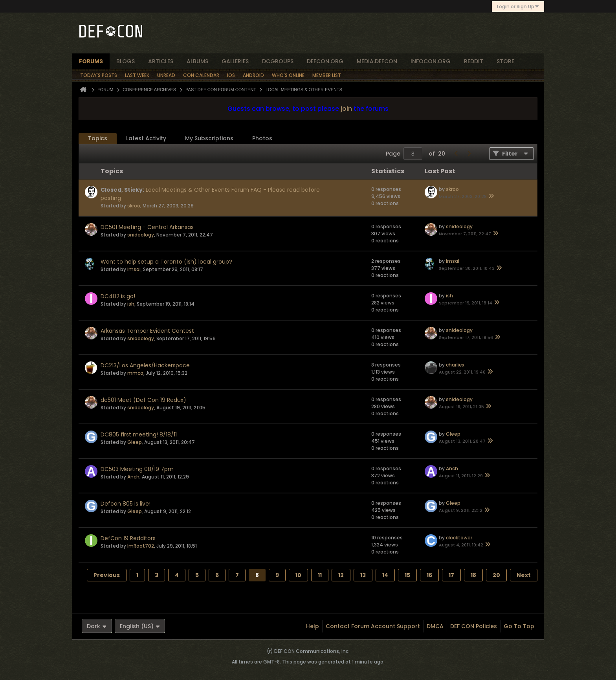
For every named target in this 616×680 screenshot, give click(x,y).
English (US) (140, 626)
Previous (107, 575)
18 (473, 575)
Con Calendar (201, 75)
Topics (98, 138)
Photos (262, 138)
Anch (133, 477)
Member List (327, 75)
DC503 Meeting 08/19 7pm (137, 469)
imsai (134, 269)
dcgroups (278, 61)
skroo (134, 206)
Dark (97, 626)
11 (320, 575)
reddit (474, 61)
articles (161, 61)
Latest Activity (146, 138)
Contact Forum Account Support (373, 626)
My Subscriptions (209, 138)
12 (341, 575)
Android (253, 75)
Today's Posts (99, 75)
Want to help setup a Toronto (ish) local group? (166, 262)
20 (496, 575)
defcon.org (325, 61)
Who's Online (288, 75)
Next (524, 575)
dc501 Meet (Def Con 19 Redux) (143, 400)
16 (429, 575)
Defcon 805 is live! (126, 504)
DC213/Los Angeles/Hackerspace (145, 365)
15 (407, 575)
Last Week (137, 75)
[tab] (98, 138)
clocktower (459, 538)
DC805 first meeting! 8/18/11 (139, 434)
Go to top (519, 626)
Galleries (235, 61)
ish (131, 304)
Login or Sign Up (518, 6)
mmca (135, 373)
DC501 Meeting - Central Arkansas (147, 227)
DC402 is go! (118, 296)
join (346, 109)
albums (197, 61)
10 (298, 575)
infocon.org (431, 61)
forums (91, 61)
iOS (231, 75)
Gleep (135, 442)
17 (451, 575)
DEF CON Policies (474, 626)
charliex (455, 365)
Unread (166, 75)
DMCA (435, 626)
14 (385, 575)
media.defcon (377, 61)
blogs (126, 61)
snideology (141, 235)
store (505, 61)
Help (313, 626)
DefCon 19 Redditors (128, 538)
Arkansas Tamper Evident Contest (147, 331)
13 (363, 575)
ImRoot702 (141, 546)
